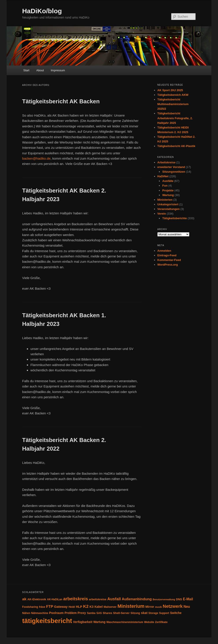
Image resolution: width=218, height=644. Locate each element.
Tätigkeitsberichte (174, 218)
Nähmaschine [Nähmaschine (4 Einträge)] (40, 613)
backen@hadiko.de (36, 158)
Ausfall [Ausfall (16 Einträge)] (114, 599)
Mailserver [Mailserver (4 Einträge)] (110, 607)
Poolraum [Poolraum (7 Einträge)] (56, 613)
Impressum (58, 70)
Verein (162, 214)
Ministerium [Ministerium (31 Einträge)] (131, 606)
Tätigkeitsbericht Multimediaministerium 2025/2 (173, 104)
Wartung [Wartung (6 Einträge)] (99, 622)
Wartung (168, 195)
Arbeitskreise (166, 162)
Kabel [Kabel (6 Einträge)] (98, 607)
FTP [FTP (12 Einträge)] (50, 607)
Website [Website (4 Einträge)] (149, 622)
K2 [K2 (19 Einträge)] (86, 606)
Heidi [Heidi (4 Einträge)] (72, 607)
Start (26, 70)
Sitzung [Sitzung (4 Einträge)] (135, 613)
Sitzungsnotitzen (174, 172)
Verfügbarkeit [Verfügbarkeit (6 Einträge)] (83, 622)
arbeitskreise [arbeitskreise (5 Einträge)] (98, 599)
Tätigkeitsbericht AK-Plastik (176, 146)
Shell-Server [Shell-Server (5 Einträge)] (121, 613)
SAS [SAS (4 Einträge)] (99, 613)
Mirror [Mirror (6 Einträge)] (150, 607)
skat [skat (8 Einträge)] (144, 613)
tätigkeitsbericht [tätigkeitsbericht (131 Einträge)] (47, 621)
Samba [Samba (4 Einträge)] (91, 613)
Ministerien (165, 200)
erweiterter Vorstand (171, 167)
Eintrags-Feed (167, 255)
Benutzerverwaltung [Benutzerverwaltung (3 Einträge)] (164, 599)
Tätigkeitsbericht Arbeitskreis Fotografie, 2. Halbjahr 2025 (175, 118)
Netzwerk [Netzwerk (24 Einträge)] (173, 606)
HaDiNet (163, 176)
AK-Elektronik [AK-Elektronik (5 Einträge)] (37, 599)
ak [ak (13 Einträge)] (24, 599)
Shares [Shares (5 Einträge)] (107, 613)
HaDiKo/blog (42, 11)
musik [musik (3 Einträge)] (158, 607)
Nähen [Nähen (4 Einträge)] (26, 613)
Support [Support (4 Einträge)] (164, 613)
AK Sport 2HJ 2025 (170, 90)
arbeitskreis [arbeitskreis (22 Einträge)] (76, 599)
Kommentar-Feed (169, 260)
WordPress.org (168, 265)
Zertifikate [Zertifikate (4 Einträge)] (161, 622)
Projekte (168, 190)
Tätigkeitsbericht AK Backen (61, 101)
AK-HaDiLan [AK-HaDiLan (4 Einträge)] (55, 599)
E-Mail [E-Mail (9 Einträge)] (188, 599)
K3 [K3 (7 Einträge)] (91, 607)
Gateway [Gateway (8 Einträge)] (61, 607)
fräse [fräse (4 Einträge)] (42, 607)
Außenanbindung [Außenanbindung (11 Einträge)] (137, 599)
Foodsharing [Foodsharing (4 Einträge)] (30, 607)
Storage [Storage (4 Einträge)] (153, 613)
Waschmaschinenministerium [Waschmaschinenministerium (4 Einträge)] (125, 622)
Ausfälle (168, 181)
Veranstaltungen (169, 209)
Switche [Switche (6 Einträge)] (176, 613)
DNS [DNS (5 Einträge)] (179, 599)
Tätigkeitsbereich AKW (173, 95)
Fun (165, 186)
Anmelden (164, 251)
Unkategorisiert (168, 204)
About (40, 70)
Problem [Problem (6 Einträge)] (71, 613)
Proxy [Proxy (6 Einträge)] (82, 613)
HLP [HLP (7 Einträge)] (79, 607)
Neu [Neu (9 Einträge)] (187, 607)
